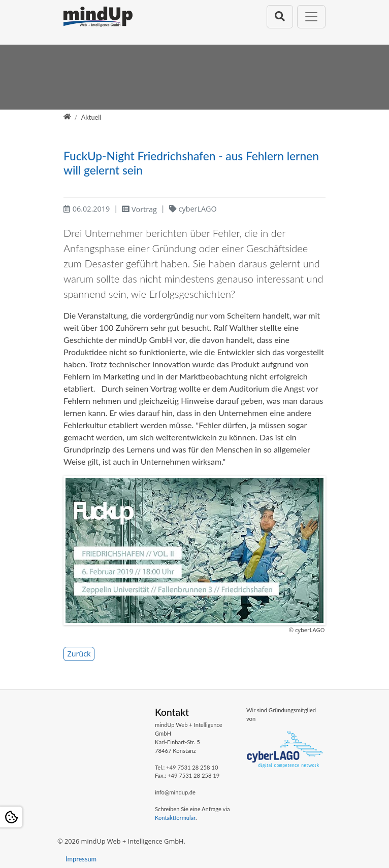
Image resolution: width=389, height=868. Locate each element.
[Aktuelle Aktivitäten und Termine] (91, 117)
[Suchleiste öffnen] (280, 16)
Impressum (81, 859)
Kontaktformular (175, 818)
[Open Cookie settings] (11, 817)
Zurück (79, 654)
